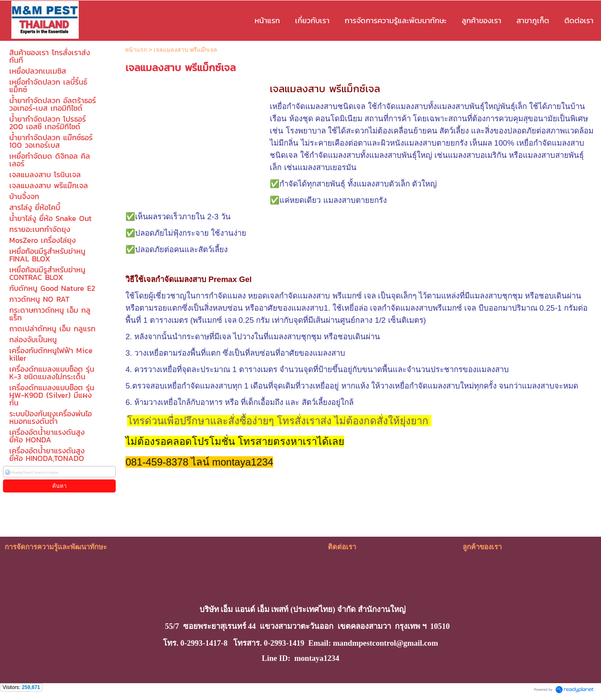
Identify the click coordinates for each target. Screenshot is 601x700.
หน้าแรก (136, 50)
